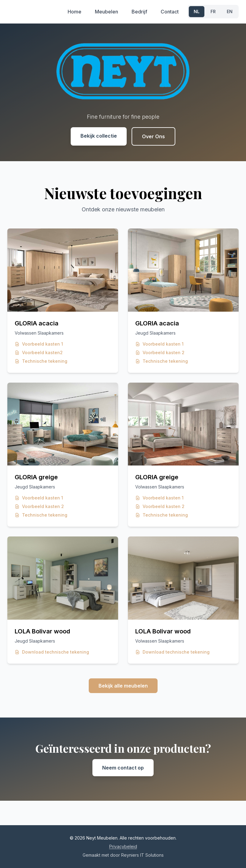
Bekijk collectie (99, 136)
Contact (170, 12)
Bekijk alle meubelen (123, 686)
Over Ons (153, 136)
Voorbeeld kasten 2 (160, 352)
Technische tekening (41, 361)
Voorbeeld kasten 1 (39, 344)
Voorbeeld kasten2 (39, 352)
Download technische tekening (52, 652)
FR (213, 11)
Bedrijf (139, 12)
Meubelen (106, 12)
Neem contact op (123, 768)
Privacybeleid (123, 846)
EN (230, 11)
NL (197, 11)
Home (75, 12)
